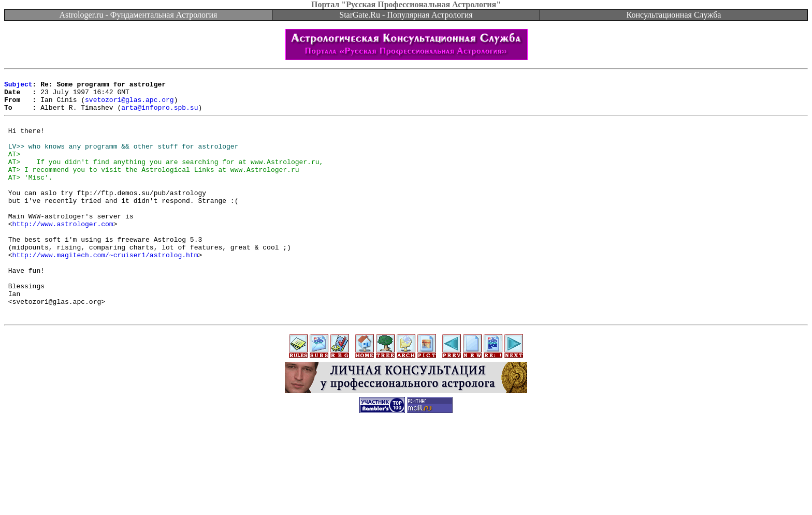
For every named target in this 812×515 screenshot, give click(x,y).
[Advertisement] (406, 492)
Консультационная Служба (674, 15)
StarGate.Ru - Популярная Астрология (406, 15)
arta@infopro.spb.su (160, 115)
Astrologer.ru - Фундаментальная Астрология (139, 15)
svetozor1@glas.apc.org (129, 106)
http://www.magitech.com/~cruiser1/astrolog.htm (105, 290)
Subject (18, 87)
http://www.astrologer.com (63, 253)
